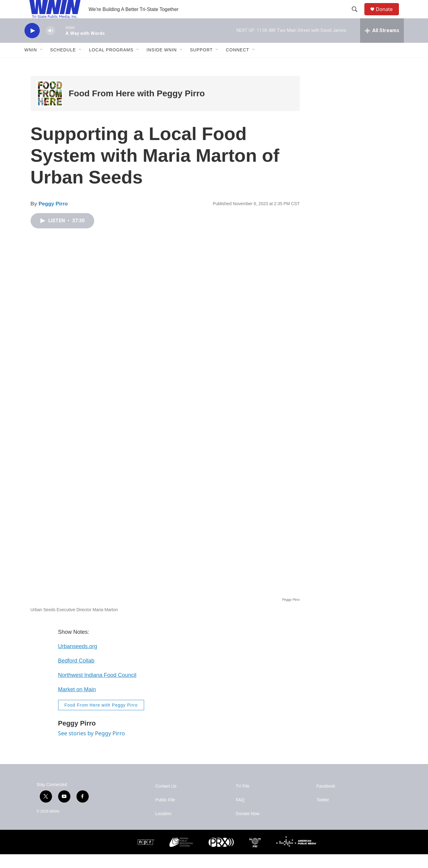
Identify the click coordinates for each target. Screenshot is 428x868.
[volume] (50, 44)
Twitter (323, 814)
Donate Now (248, 827)
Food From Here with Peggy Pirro (137, 107)
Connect (237, 64)
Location (164, 827)
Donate (388, 16)
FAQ (240, 814)
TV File (243, 800)
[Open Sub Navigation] (42, 64)
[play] (32, 44)
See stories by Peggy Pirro (92, 747)
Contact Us (166, 800)
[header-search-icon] (358, 16)
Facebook (326, 800)
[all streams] (382, 44)
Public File (165, 814)
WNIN (31, 64)
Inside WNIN (162, 64)
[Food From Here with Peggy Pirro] (50, 107)
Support (201, 64)
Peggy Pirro (53, 218)
